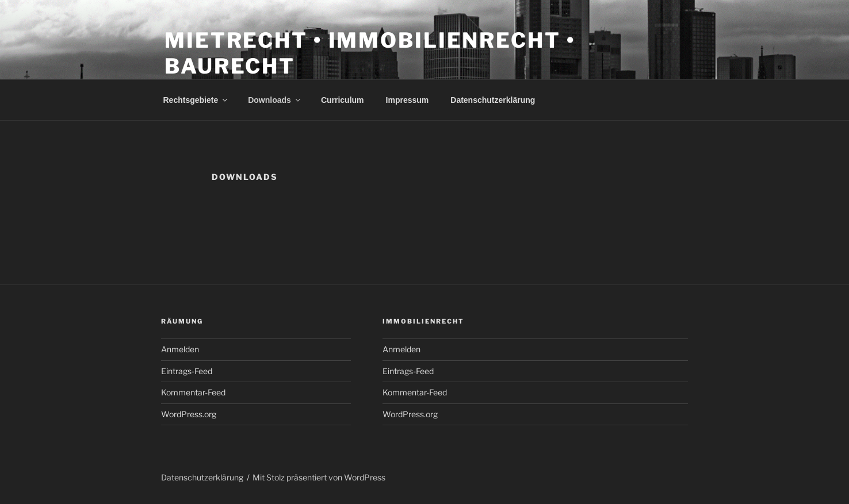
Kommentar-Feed (193, 392)
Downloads (275, 100)
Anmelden (180, 349)
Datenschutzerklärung (493, 100)
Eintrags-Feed (187, 371)
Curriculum (343, 100)
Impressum (408, 100)
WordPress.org (189, 414)
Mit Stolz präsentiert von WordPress (319, 477)
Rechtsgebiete (196, 100)
